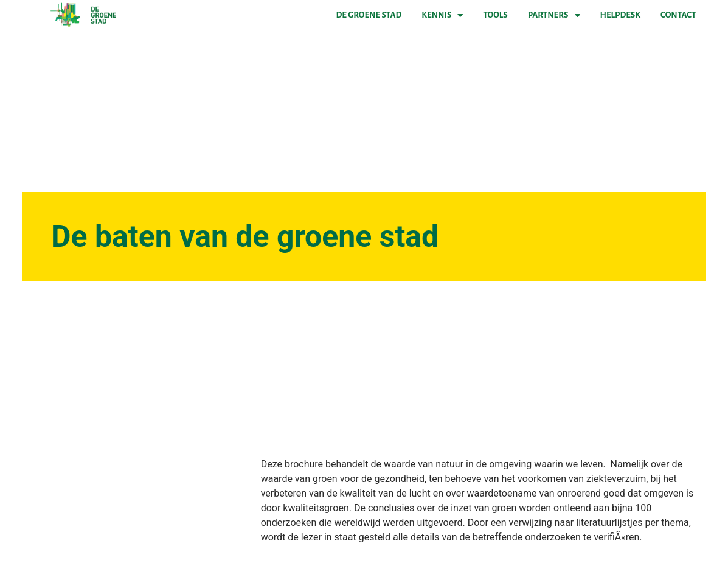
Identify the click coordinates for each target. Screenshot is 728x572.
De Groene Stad (369, 15)
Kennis (442, 15)
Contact (678, 15)
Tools (495, 15)
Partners (554, 15)
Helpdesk (620, 15)
